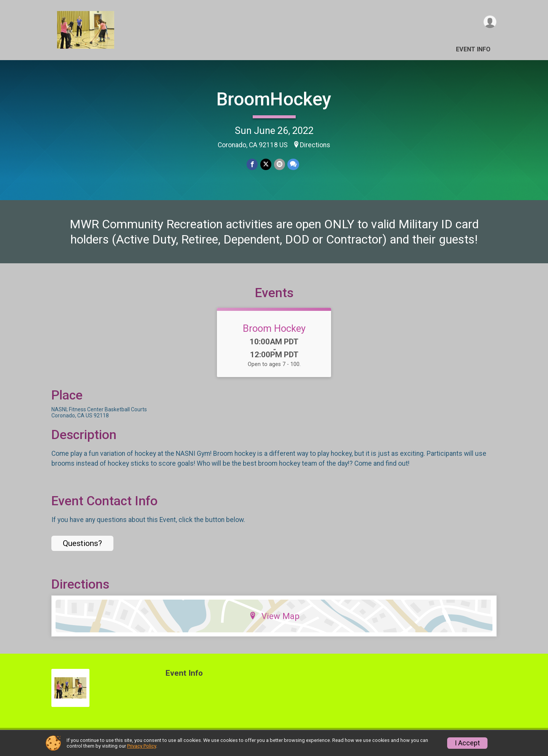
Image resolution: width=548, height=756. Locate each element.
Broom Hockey (274, 333)
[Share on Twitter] (266, 165)
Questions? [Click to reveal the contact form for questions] (82, 548)
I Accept (467, 743)
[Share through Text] (293, 165)
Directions (315, 145)
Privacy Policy (142, 746)
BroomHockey (274, 99)
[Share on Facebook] (252, 165)
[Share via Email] (279, 165)
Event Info (473, 49)
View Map (274, 621)
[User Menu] (490, 22)
